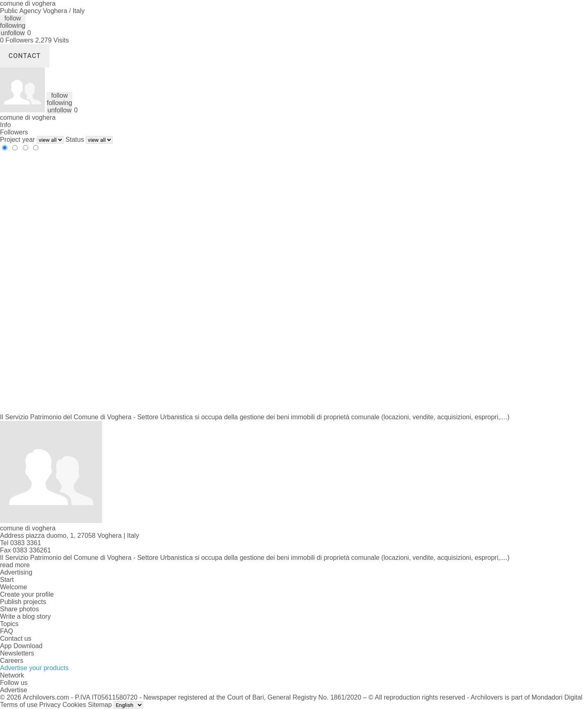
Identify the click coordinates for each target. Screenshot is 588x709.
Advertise (14, 690)
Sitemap (100, 705)
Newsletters (17, 653)
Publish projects (23, 602)
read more (15, 565)
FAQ (7, 631)
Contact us (16, 639)
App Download (21, 646)
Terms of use (19, 705)
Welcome (13, 587)
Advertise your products (34, 668)
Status (75, 140)
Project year (17, 140)
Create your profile (27, 594)
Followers (14, 132)
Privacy (50, 705)
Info (6, 125)
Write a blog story (25, 616)
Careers (12, 661)
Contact (25, 56)
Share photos (19, 609)
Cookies (74, 705)
